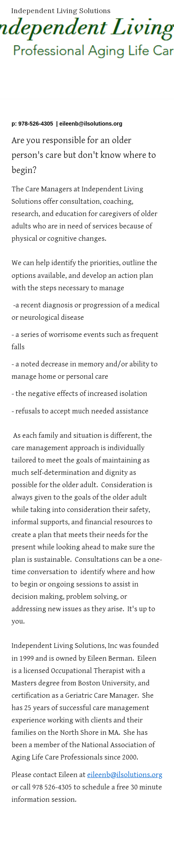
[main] (87, 471)
